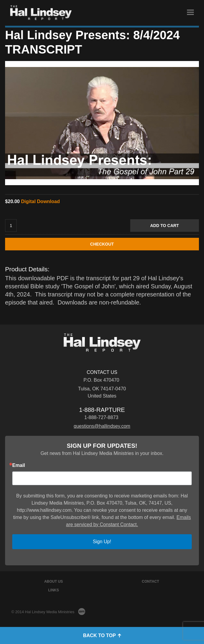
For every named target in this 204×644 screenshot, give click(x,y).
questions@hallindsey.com (102, 426)
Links (53, 590)
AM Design (82, 612)
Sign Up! (102, 542)
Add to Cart (165, 226)
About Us (54, 581)
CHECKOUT (102, 244)
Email (19, 465)
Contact (151, 581)
